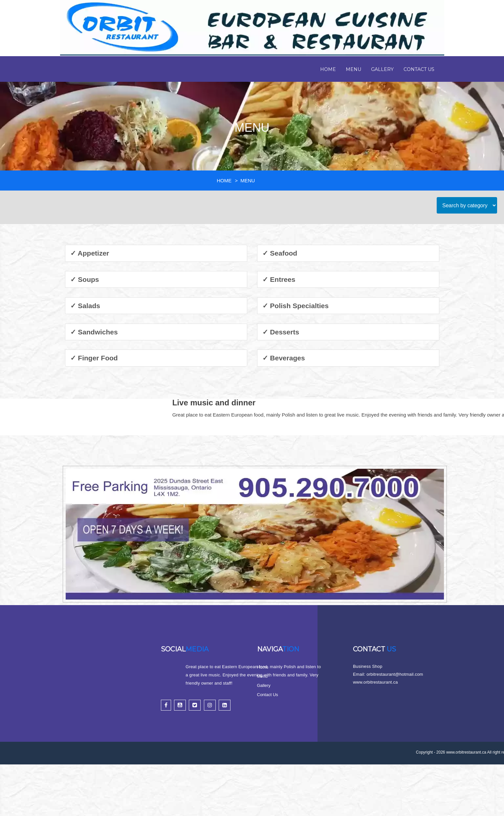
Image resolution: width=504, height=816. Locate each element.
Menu (353, 69)
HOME (224, 181)
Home (328, 69)
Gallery (382, 69)
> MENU (245, 181)
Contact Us (419, 69)
